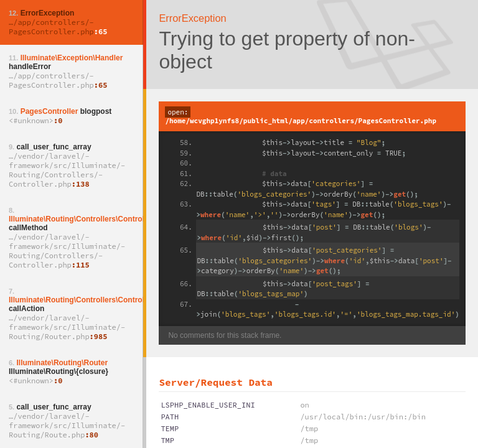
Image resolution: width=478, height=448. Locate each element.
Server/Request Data (215, 382)
